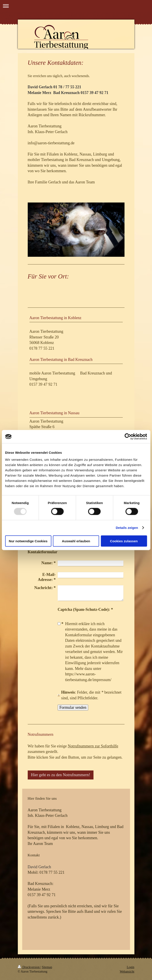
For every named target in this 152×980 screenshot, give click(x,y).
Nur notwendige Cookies (28, 541)
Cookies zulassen (124, 541)
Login (130, 967)
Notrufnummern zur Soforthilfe (93, 746)
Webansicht (127, 971)
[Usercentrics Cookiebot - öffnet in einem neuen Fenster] (128, 437)
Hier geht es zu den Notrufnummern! (61, 775)
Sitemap (47, 967)
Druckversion (29, 967)
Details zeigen (127, 528)
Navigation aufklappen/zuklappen (76, 6)
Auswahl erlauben (76, 541)
